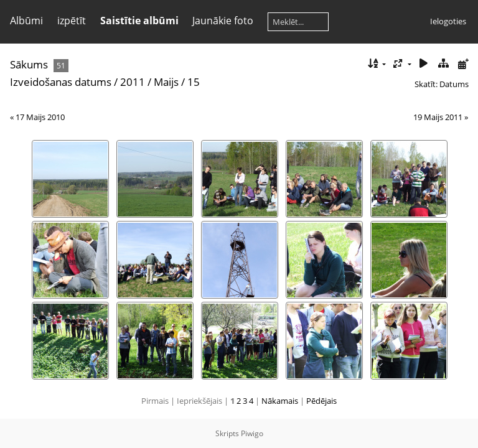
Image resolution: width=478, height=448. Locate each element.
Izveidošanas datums (61, 82)
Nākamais (280, 401)
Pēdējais (321, 401)
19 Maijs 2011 (438, 117)
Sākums (29, 64)
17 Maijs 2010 (40, 117)
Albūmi (26, 21)
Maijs (166, 82)
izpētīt (72, 21)
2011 (133, 82)
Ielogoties (448, 21)
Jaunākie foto (223, 21)
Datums (454, 84)
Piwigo (252, 433)
